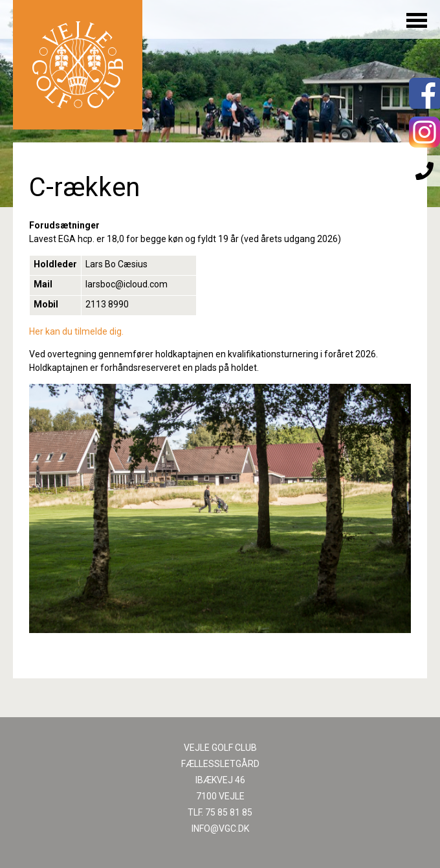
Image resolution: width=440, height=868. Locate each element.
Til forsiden (78, 65)
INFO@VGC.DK (220, 829)
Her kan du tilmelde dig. (76, 331)
